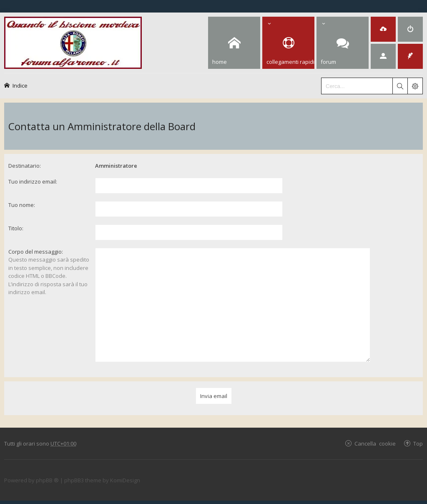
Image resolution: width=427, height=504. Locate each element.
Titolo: (16, 228)
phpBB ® (47, 471)
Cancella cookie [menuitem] (375, 434)
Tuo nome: (22, 205)
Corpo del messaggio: (36, 252)
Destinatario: (25, 166)
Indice (20, 85)
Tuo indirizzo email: (33, 181)
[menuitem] (383, 29)
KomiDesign (125, 471)
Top (418, 434)
